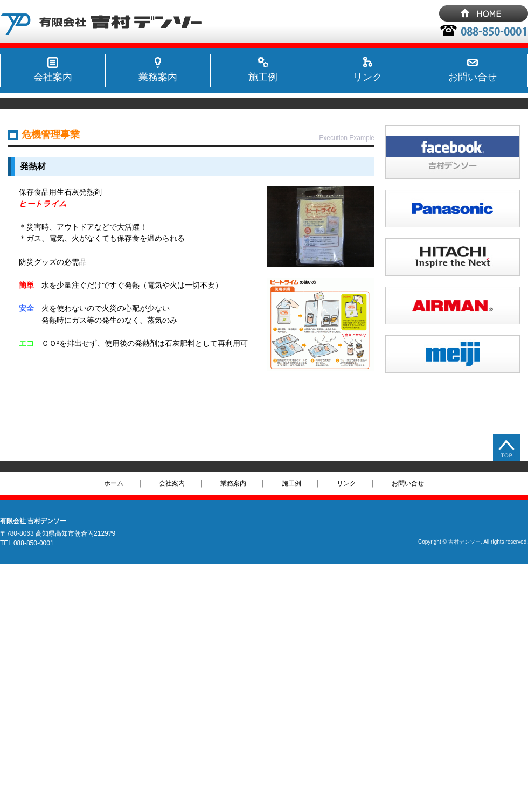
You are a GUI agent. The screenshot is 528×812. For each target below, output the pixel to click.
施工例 (263, 77)
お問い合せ (473, 77)
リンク (367, 77)
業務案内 (158, 77)
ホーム (114, 483)
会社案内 (53, 77)
